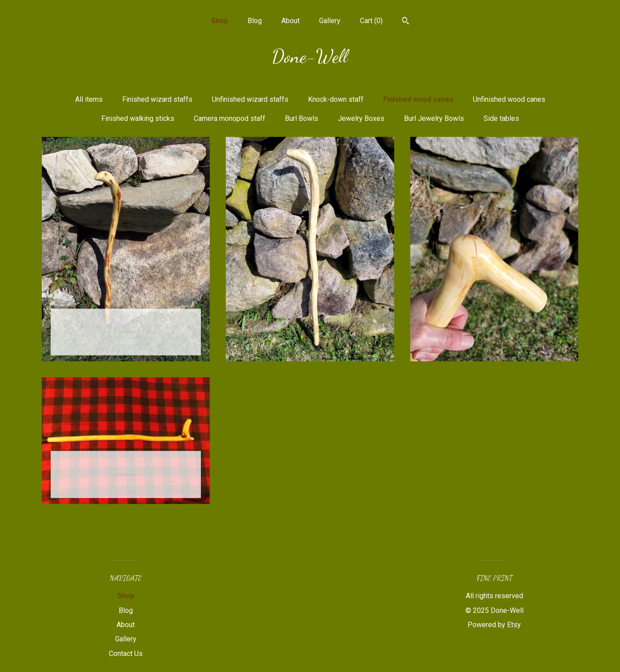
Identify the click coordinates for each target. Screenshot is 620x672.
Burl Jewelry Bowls (434, 118)
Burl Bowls (302, 118)
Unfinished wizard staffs (250, 99)
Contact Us (126, 654)
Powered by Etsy (494, 625)
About (290, 21)
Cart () (371, 21)
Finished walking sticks (138, 118)
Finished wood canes (418, 99)
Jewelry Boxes (361, 118)
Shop (220, 21)
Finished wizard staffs (157, 99)
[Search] (406, 22)
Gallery (330, 21)
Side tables (501, 118)
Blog (255, 21)
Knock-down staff (336, 99)
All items (89, 99)
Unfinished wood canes (509, 99)
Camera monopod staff (230, 118)
